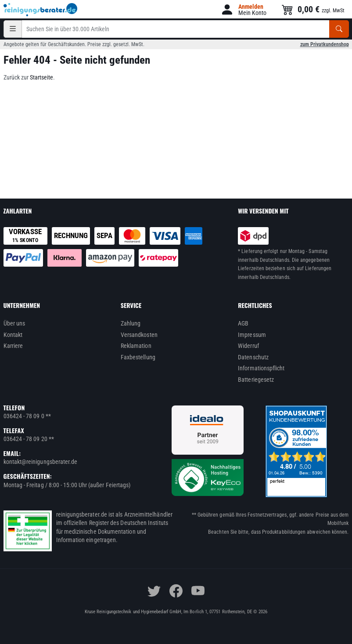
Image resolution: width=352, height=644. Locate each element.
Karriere (13, 346)
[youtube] (198, 591)
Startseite (41, 77)
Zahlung (131, 323)
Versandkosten (139, 335)
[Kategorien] (13, 29)
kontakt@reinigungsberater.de (41, 462)
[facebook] (176, 591)
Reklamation (136, 346)
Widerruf (248, 346)
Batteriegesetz (256, 380)
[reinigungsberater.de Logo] (41, 10)
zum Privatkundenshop (325, 44)
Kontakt (13, 335)
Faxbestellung (138, 357)
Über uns (14, 323)
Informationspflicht (261, 368)
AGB (243, 323)
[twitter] (154, 591)
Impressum (252, 335)
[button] (243, 9)
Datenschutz (253, 357)
